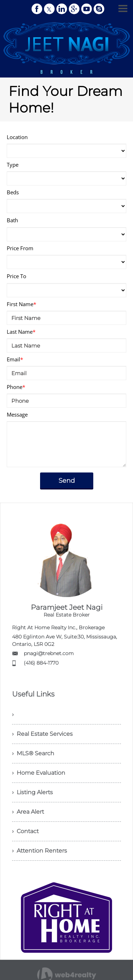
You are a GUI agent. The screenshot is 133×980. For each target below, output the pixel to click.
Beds (13, 192)
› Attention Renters (40, 851)
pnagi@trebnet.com (49, 653)
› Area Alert (28, 812)
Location (17, 137)
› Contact (25, 831)
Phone (16, 387)
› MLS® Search (33, 753)
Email (15, 359)
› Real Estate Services (42, 734)
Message (17, 414)
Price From (20, 248)
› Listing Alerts (32, 792)
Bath (12, 220)
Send (67, 481)
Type (13, 165)
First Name (21, 304)
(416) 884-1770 (41, 663)
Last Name (21, 332)
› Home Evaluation (39, 773)
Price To (16, 276)
